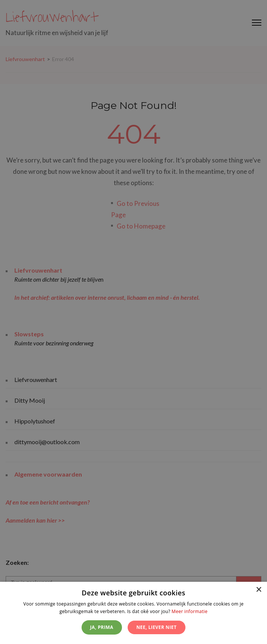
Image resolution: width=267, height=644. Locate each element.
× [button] (259, 590)
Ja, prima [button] (102, 627)
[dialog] (133, 613)
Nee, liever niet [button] (157, 627)
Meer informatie (189, 611)
